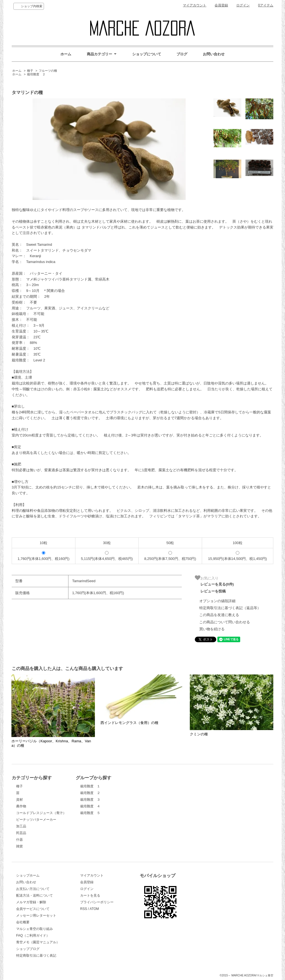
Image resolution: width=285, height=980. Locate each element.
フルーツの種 (48, 71)
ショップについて (147, 54)
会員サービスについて (33, 909)
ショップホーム (28, 875)
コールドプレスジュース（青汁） (41, 813)
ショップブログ (28, 949)
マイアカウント (195, 5)
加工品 (21, 826)
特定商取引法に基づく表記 (36, 956)
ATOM (94, 909)
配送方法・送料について (35, 895)
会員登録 (221, 5)
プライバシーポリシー (97, 902)
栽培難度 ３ (90, 800)
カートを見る (90, 895)
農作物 (21, 806)
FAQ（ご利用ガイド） (33, 936)
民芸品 (21, 833)
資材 (19, 800)
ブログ (182, 54)
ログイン (243, 5)
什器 (19, 840)
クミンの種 (199, 734)
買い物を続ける (212, 629)
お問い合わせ (214, 54)
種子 (30, 71)
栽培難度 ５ (90, 813)
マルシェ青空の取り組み (35, 929)
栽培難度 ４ (90, 806)
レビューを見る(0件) (217, 584)
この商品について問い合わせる (225, 622)
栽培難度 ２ (36, 74)
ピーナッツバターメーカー (36, 820)
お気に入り (207, 578)
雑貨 (19, 846)
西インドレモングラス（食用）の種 (129, 723)
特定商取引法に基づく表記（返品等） (230, 608)
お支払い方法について (33, 889)
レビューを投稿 (213, 591)
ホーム (66, 54)
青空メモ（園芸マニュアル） (38, 942)
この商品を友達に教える (219, 615)
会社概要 (23, 922)
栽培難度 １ (90, 786)
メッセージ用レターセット (36, 916)
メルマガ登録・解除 (31, 902)
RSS (84, 909)
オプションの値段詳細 (217, 601)
